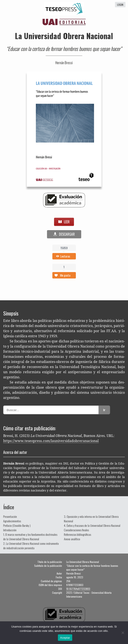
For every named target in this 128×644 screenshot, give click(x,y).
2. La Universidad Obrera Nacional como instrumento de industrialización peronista (31, 546)
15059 (64, 248)
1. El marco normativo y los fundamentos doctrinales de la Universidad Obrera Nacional (30, 537)
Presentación (10, 516)
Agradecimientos (12, 521)
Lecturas (65, 256)
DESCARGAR (64, 234)
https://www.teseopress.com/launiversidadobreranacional (51, 441)
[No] (123, 633)
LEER (64, 222)
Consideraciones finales (76, 530)
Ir (104, 410)
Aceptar (65, 638)
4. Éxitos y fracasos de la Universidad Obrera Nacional (92, 525)
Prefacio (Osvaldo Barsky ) (17, 525)
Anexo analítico (72, 539)
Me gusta (65, 275)
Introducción (10, 530)
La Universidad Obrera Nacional (64, 36)
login (120, 5)
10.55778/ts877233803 (78, 589)
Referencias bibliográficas (77, 534)
